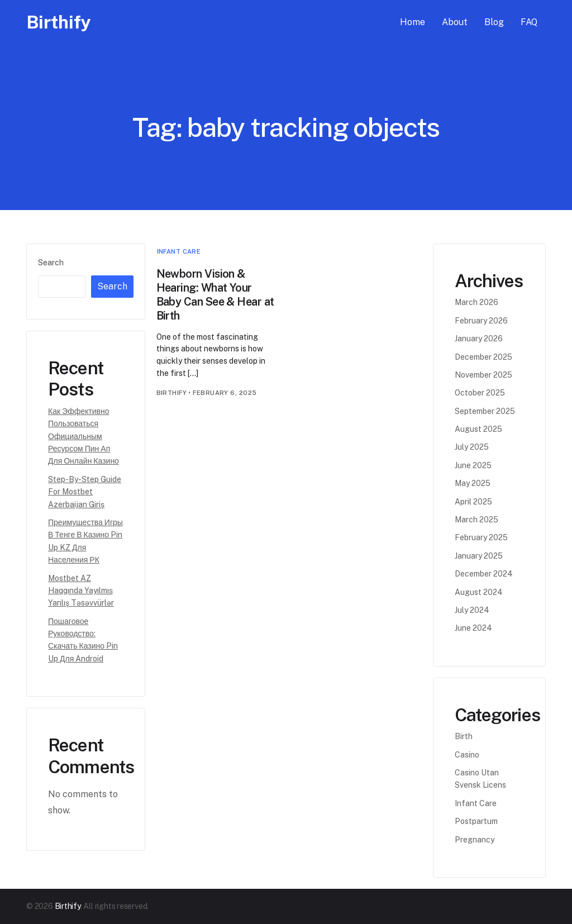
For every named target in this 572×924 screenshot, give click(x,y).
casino (467, 755)
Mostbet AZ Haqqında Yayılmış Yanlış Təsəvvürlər (81, 591)
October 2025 (480, 393)
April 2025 (473, 502)
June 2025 (473, 465)
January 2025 (479, 556)
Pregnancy (475, 840)
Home (413, 22)
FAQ (529, 22)
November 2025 (483, 375)
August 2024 (479, 592)
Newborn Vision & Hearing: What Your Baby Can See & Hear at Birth (215, 295)
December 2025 (483, 357)
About (455, 22)
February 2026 (481, 321)
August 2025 (478, 429)
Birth (464, 736)
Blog (494, 22)
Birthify (59, 22)
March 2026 (476, 302)
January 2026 (479, 339)
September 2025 (485, 411)
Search (51, 263)
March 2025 (476, 520)
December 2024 (484, 574)
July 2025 (472, 447)
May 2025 (473, 483)
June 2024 (473, 628)
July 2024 (472, 610)
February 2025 (481, 537)
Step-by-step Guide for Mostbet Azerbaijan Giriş (85, 492)
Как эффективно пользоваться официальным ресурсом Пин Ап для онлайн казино (84, 436)
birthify (172, 393)
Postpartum (476, 821)
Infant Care (179, 251)
